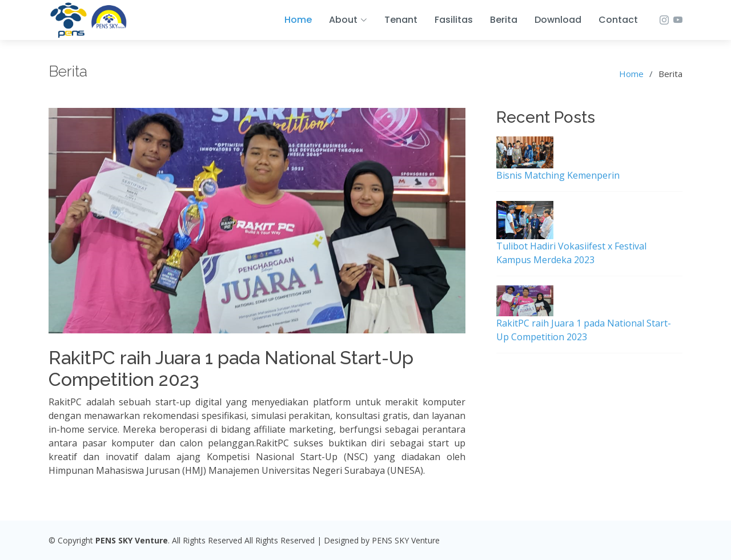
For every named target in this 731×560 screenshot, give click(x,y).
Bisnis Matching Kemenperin (558, 175)
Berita (504, 20)
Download (558, 20)
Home (298, 20)
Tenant (401, 20)
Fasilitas (454, 20)
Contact (618, 20)
